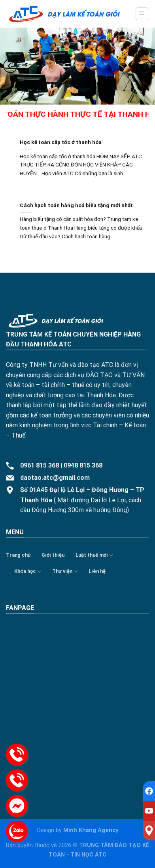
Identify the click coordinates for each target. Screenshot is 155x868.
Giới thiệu (53, 555)
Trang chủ (18, 555)
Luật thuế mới (94, 555)
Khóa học (28, 571)
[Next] (145, 66)
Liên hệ (97, 571)
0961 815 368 (40, 465)
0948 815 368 (83, 465)
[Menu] (142, 14)
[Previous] (10, 66)
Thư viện (65, 571)
